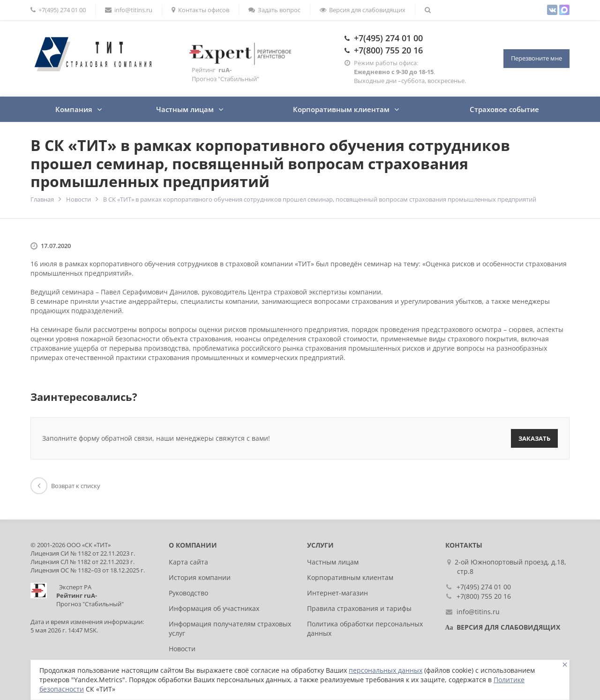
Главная (42, 199)
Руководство (188, 593)
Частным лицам (185, 109)
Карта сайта (188, 562)
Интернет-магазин (337, 593)
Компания (74, 109)
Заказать (534, 438)
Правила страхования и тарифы (359, 608)
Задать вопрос (274, 10)
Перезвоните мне (536, 58)
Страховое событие (504, 109)
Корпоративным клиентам (341, 109)
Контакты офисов (200, 10)
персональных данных (386, 670)
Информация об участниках (214, 608)
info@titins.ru (129, 10)
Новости (79, 199)
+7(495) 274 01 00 (58, 10)
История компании (200, 577)
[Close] (565, 665)
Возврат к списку (65, 486)
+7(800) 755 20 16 (388, 50)
